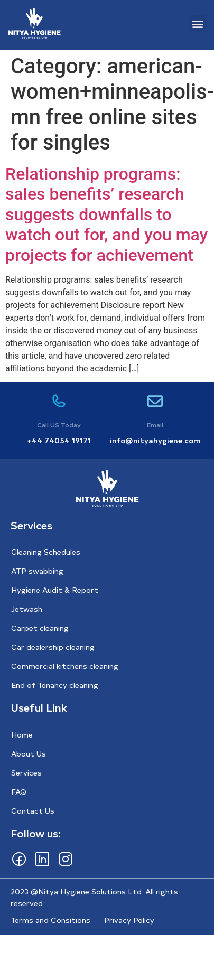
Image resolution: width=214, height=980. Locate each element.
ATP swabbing (37, 571)
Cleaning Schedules (46, 552)
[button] (197, 24)
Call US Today (59, 425)
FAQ (19, 792)
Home (22, 735)
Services (26, 773)
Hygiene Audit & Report (55, 590)
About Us (29, 754)
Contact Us (33, 811)
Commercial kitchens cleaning (65, 666)
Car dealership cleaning (53, 647)
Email (155, 425)
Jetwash (27, 609)
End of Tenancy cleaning (55, 685)
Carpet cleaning (40, 628)
